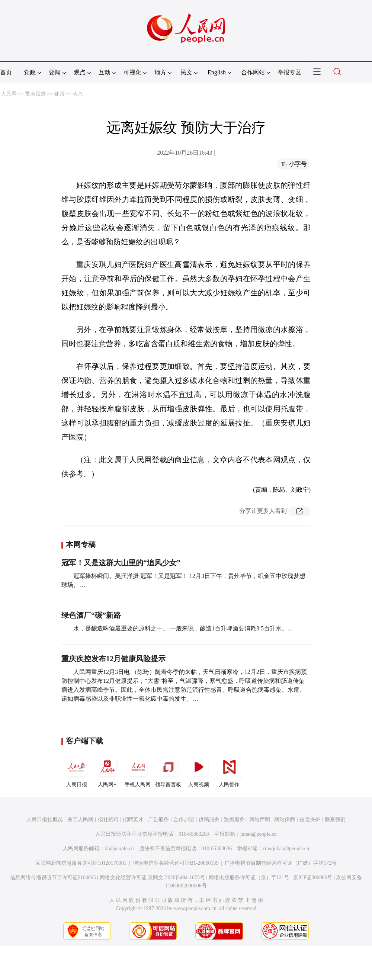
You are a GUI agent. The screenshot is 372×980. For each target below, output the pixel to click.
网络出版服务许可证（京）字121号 (249, 878)
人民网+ (107, 771)
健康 (59, 94)
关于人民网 (80, 820)
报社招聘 (108, 820)
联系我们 (335, 820)
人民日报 (77, 771)
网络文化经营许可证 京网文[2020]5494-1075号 (153, 878)
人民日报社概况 (45, 820)
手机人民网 (138, 771)
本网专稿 (81, 544)
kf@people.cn (119, 849)
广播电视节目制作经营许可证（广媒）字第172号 (281, 863)
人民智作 (229, 771)
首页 (6, 72)
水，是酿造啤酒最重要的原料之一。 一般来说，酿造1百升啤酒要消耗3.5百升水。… (183, 628)
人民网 (9, 94)
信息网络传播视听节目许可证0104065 (53, 878)
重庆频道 (35, 94)
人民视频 (199, 771)
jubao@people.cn (259, 834)
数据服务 (234, 820)
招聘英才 (133, 820)
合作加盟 (184, 820)
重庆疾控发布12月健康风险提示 (113, 659)
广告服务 (158, 820)
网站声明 (260, 820)
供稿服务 (209, 820)
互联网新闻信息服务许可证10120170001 (81, 863)
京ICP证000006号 (313, 878)
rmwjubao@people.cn (286, 849)
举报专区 (289, 72)
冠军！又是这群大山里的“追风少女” (121, 563)
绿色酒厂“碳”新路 (91, 615)
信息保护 (310, 820)
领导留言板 (168, 771)
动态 (77, 94)
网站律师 (285, 820)
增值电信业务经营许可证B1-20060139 (176, 863)
